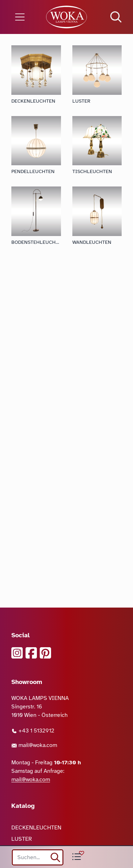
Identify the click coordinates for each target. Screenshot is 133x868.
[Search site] (38, 857)
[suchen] (55, 857)
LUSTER (22, 839)
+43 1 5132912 (33, 731)
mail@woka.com (34, 745)
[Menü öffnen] (22, 17)
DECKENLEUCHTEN (36, 828)
